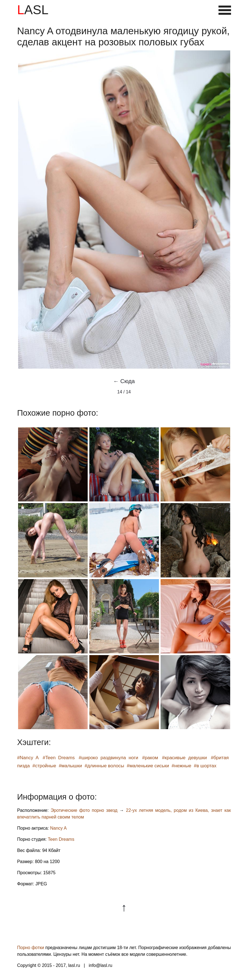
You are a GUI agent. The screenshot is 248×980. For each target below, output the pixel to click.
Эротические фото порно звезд (84, 810)
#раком (150, 758)
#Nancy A (28, 758)
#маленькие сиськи (148, 766)
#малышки (70, 766)
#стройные (44, 766)
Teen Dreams (61, 839)
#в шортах (205, 766)
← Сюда (124, 381)
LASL (33, 10)
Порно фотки (31, 948)
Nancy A (58, 828)
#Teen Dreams (59, 758)
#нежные (182, 766)
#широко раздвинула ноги (109, 758)
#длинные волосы (104, 766)
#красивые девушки (184, 758)
